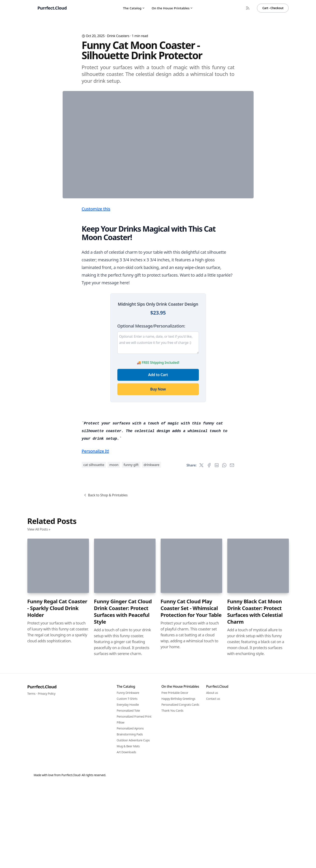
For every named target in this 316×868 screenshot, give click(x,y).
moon (114, 701)
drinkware (152, 701)
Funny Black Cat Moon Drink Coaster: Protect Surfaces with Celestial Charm (255, 848)
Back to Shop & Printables (105, 731)
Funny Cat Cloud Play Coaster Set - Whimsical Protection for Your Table (191, 844)
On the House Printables (172, 8)
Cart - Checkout (273, 8)
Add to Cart (158, 458)
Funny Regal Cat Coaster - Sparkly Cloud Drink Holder (57, 844)
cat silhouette (94, 701)
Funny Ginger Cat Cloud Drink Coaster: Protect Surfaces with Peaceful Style (123, 848)
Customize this (96, 292)
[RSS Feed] (248, 8)
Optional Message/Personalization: (151, 409)
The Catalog (134, 8)
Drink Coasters (118, 36)
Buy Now (158, 473)
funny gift (131, 701)
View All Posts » (39, 766)
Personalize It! (95, 687)
